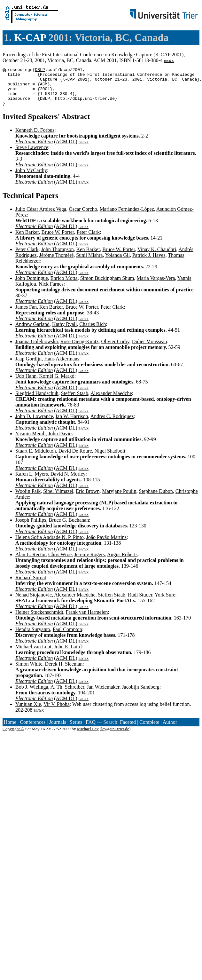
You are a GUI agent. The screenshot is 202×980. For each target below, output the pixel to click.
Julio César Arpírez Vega (41, 217)
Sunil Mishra (89, 263)
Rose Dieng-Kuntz (80, 349)
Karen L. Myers (32, 482)
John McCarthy (31, 178)
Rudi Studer (140, 602)
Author (170, 730)
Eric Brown (88, 499)
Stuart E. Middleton (36, 458)
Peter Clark (88, 240)
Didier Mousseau (150, 349)
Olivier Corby (115, 349)
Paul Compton (67, 637)
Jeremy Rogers (89, 562)
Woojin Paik (28, 499)
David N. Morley (68, 482)
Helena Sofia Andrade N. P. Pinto (50, 545)
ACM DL (66, 149)
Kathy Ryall (64, 332)
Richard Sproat (31, 585)
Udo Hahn (26, 384)
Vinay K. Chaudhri (157, 257)
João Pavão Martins (106, 545)
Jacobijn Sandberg (140, 695)
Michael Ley (88, 736)
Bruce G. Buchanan (69, 528)
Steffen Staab (75, 401)
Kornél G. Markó (57, 384)
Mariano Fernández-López (127, 217)
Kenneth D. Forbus (35, 138)
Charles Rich (93, 332)
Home (10, 730)
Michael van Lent (33, 654)
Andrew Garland (32, 332)
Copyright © (13, 736)
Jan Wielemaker (103, 695)
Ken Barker (27, 240)
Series (76, 730)
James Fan (26, 315)
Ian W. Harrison (72, 424)
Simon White (29, 672)
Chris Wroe (60, 562)
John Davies (61, 441)
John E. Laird (68, 654)
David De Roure (75, 458)
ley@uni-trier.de (115, 736)
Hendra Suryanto (33, 637)
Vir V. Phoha (57, 712)
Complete (149, 730)
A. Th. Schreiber (67, 695)
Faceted (128, 730)
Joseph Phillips (31, 528)
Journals (57, 730)
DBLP (40, 70)
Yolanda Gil (117, 263)
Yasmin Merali (31, 441)
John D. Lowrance (34, 424)
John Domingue (32, 286)
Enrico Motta (64, 286)
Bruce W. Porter (58, 240)
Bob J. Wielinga (32, 695)
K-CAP (30, 37)
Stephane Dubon (156, 499)
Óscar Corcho (83, 217)
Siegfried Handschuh (37, 401)
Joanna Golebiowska (37, 349)
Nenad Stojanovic (34, 602)
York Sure (165, 602)
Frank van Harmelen (87, 620)
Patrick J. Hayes (149, 263)
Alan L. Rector (31, 562)
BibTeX (169, 61)
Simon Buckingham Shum (107, 286)
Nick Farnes (51, 292)
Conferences (33, 730)
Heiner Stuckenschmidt (39, 620)
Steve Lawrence (32, 155)
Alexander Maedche (111, 401)
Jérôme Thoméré (57, 263)
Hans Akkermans (62, 366)
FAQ (91, 730)
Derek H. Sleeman (64, 672)
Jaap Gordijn (28, 366)
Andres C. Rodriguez (112, 424)
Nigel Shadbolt (110, 458)
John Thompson (57, 257)
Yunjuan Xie (28, 712)
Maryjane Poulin (119, 499)
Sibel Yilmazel (58, 499)
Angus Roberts (122, 562)
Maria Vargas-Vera (156, 286)
